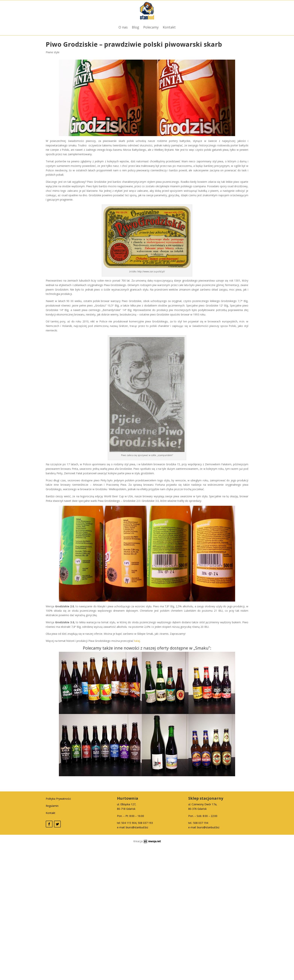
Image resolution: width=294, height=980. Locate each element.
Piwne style (53, 52)
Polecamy (151, 27)
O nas (123, 27)
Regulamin (52, 806)
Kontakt (169, 27)
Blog (135, 27)
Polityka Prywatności (58, 799)
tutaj (137, 641)
